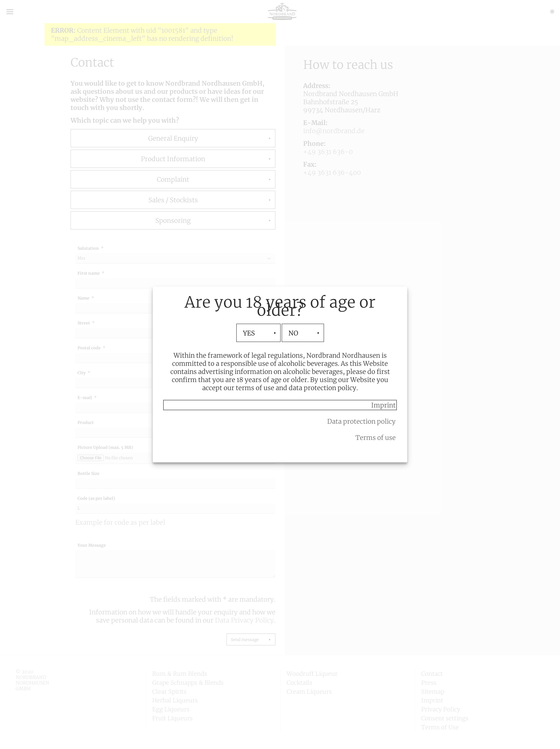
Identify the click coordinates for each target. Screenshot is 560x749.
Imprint (383, 405)
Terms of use (376, 438)
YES (249, 333)
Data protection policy (361, 421)
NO (293, 333)
